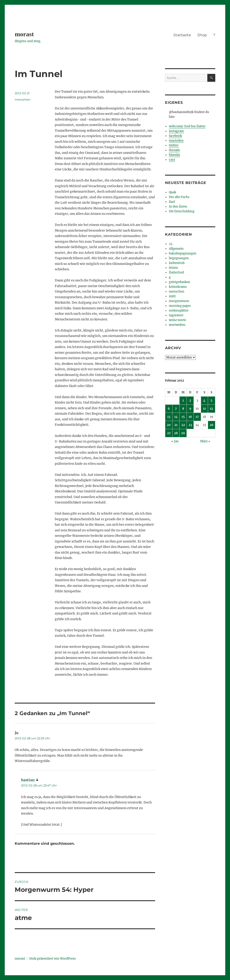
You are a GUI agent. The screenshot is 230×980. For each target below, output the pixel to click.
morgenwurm (179, 301)
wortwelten (177, 325)
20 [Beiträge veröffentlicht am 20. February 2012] (169, 425)
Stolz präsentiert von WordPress (53, 959)
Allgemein (176, 249)
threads (174, 150)
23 (171, 244)
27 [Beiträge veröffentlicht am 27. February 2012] (169, 433)
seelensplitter (179, 311)
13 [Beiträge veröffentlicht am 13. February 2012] (169, 417)
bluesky (174, 155)
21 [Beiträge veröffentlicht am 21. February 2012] (176, 425)
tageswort (176, 315)
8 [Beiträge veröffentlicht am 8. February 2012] (183, 409)
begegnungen (179, 258)
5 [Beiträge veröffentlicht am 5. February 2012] (211, 400)
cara (172, 160)
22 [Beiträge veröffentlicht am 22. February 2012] (183, 425)
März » (205, 441)
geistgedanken (180, 282)
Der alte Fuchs (179, 197)
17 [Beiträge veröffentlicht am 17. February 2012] (197, 417)
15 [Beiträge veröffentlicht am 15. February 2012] (183, 417)
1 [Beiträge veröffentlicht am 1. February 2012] (183, 400)
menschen (23, 99)
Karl (172, 202)
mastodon (176, 141)
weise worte (177, 320)
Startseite (182, 35)
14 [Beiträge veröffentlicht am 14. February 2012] (176, 417)
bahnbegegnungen (183, 253)
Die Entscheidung (182, 211)
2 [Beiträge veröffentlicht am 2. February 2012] (190, 400)
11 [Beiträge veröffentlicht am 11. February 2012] (204, 409)
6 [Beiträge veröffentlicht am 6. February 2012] (169, 409)
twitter (174, 145)
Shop (202, 35)
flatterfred (176, 272)
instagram (176, 131)
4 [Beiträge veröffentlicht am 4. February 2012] (204, 400)
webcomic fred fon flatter (187, 126)
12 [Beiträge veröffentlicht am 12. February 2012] (211, 409)
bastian (28, 780)
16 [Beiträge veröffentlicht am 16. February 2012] (190, 417)
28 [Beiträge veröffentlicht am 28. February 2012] (176, 433)
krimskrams (178, 287)
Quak (172, 192)
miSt (172, 296)
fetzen (173, 268)
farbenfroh (177, 263)
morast (24, 34)
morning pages (180, 306)
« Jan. (175, 441)
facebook (175, 136)
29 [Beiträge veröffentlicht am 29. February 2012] (183, 433)
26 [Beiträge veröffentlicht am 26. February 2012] (212, 425)
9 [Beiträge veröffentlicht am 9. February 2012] (190, 409)
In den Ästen (178, 207)
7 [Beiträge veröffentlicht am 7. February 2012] (176, 409)
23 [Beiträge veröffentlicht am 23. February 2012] (190, 425)
